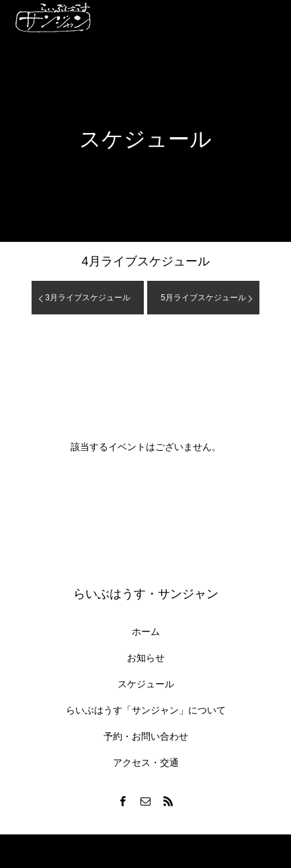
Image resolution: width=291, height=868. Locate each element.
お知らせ (146, 658)
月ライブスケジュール (145, 261)
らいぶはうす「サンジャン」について (146, 710)
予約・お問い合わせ (146, 736)
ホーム (146, 632)
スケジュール (146, 684)
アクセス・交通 (146, 763)
